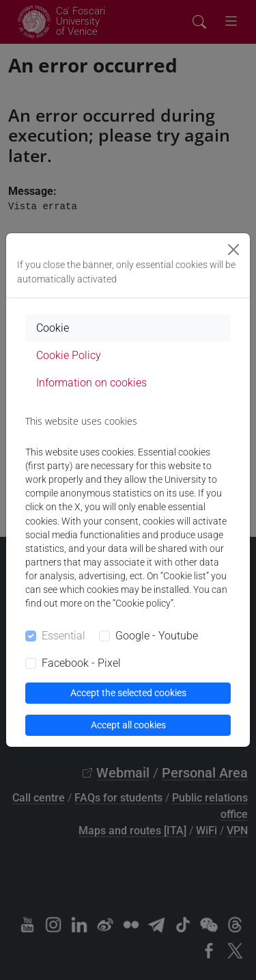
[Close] (233, 250)
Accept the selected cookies (128, 693)
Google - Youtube (157, 636)
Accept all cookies (128, 725)
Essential (63, 636)
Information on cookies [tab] (91, 383)
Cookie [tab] (53, 328)
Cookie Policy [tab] (69, 355)
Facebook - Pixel (81, 663)
